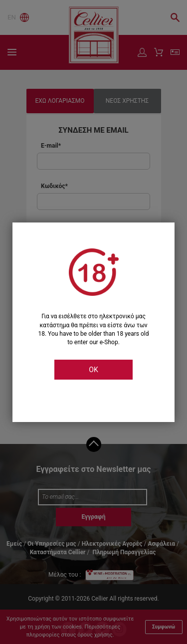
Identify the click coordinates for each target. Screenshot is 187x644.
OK (93, 370)
